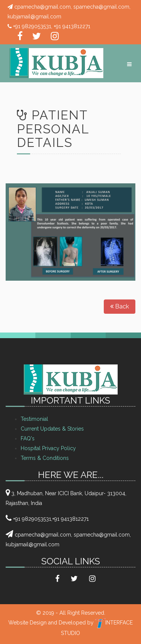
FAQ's (28, 438)
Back (120, 306)
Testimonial (34, 419)
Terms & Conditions (45, 458)
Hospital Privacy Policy (48, 448)
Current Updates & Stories (52, 429)
